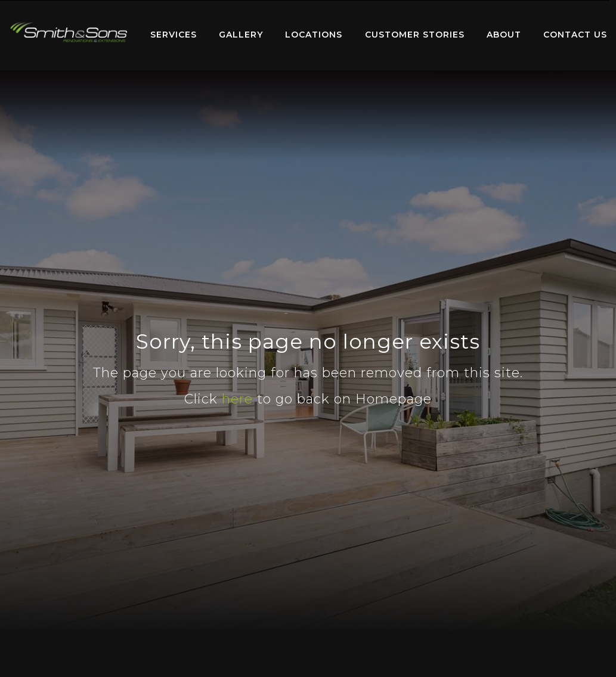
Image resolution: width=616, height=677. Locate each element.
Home (69, 32)
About (504, 35)
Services (174, 35)
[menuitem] (69, 35)
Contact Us (575, 35)
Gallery (241, 35)
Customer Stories (415, 35)
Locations (314, 35)
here (237, 399)
